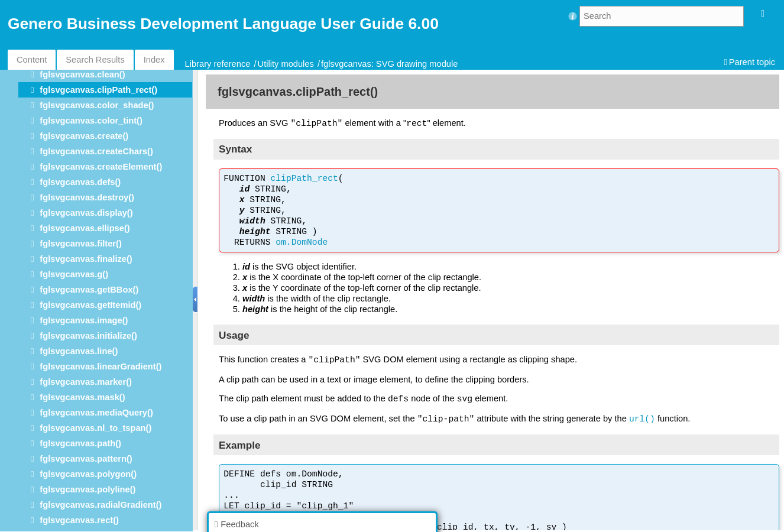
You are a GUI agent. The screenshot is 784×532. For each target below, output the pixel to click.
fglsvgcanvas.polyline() (88, 489)
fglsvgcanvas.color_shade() (97, 105)
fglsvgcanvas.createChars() (96, 151)
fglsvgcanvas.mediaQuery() (96, 413)
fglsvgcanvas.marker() (86, 382)
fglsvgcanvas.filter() (80, 244)
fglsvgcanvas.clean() (82, 74)
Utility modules (286, 64)
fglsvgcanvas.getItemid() (90, 305)
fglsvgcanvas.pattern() (86, 459)
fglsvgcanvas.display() (86, 213)
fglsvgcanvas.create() (84, 136)
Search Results (95, 60)
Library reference (218, 64)
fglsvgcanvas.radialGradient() (101, 505)
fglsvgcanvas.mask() (82, 397)
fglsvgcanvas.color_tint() (91, 121)
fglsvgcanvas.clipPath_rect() (98, 90)
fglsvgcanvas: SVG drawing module (389, 64)
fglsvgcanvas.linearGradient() (101, 366)
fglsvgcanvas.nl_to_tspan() (95, 428)
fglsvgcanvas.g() (74, 274)
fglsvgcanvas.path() (80, 443)
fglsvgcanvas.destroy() (87, 197)
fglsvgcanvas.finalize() (86, 259)
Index (154, 60)
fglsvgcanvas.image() (84, 320)
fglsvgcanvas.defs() (80, 182)
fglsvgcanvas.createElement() (101, 167)
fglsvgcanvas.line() (79, 351)
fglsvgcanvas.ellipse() (85, 228)
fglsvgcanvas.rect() (79, 520)
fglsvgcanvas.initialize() (88, 336)
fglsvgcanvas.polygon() (88, 474)
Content (32, 60)
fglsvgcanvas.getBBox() (89, 290)
